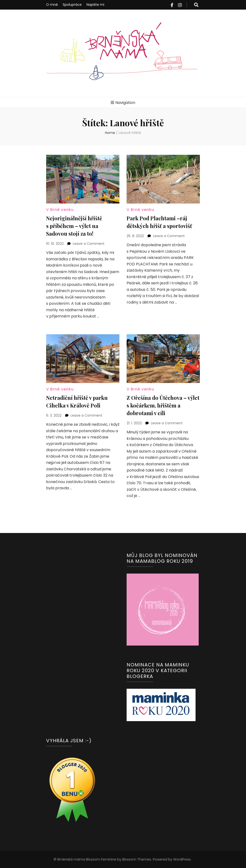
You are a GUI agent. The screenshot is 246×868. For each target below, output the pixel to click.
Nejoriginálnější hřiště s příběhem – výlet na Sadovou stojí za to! (74, 226)
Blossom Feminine (101, 859)
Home (110, 133)
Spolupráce (72, 5)
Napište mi (95, 5)
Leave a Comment (89, 244)
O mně (52, 5)
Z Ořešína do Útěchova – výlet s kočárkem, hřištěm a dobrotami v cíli (163, 405)
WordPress (182, 859)
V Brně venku (60, 210)
